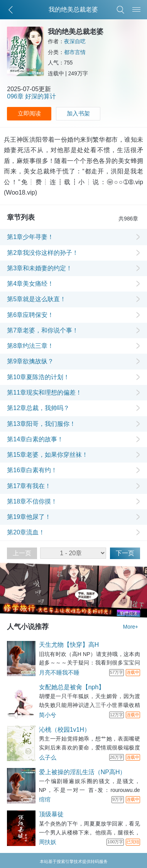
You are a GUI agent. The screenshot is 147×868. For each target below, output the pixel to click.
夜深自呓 (75, 42)
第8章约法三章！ (30, 346)
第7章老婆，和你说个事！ (43, 330)
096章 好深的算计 (31, 96)
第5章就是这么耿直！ (36, 299)
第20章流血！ (26, 532)
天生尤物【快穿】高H (69, 645)
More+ (131, 627)
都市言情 (75, 52)
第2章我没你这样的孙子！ (43, 253)
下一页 (125, 553)
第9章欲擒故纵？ (30, 361)
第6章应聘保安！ (30, 315)
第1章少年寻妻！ (30, 237)
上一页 (22, 553)
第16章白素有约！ (32, 470)
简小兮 (48, 715)
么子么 (48, 758)
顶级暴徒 (51, 814)
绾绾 (45, 800)
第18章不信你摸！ (32, 501)
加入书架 (78, 114)
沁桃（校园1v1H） (65, 730)
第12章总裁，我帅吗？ (38, 408)
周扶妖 (48, 842)
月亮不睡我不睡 (59, 673)
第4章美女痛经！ (30, 284)
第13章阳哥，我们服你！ (41, 424)
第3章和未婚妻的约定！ (40, 268)
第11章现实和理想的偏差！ (44, 392)
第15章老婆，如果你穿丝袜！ (47, 455)
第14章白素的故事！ (35, 439)
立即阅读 (29, 114)
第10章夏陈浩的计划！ (38, 377)
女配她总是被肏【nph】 (72, 687)
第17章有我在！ (29, 486)
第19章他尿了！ (29, 517)
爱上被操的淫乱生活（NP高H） (83, 772)
